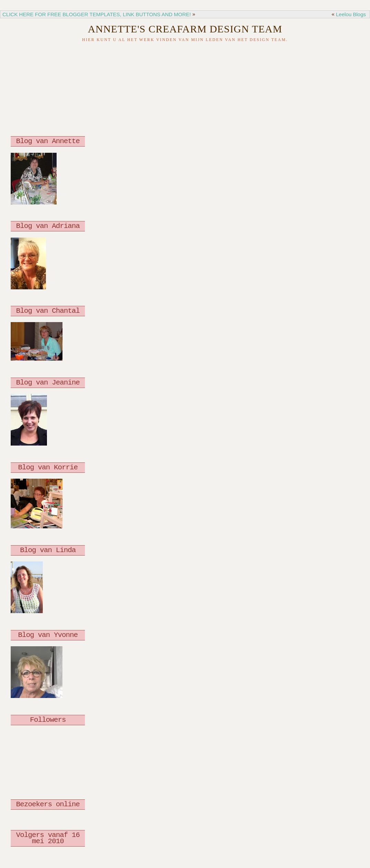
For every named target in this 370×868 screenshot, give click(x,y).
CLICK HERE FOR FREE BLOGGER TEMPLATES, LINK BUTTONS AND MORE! (97, 14)
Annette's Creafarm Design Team (185, 29)
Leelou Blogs (351, 14)
